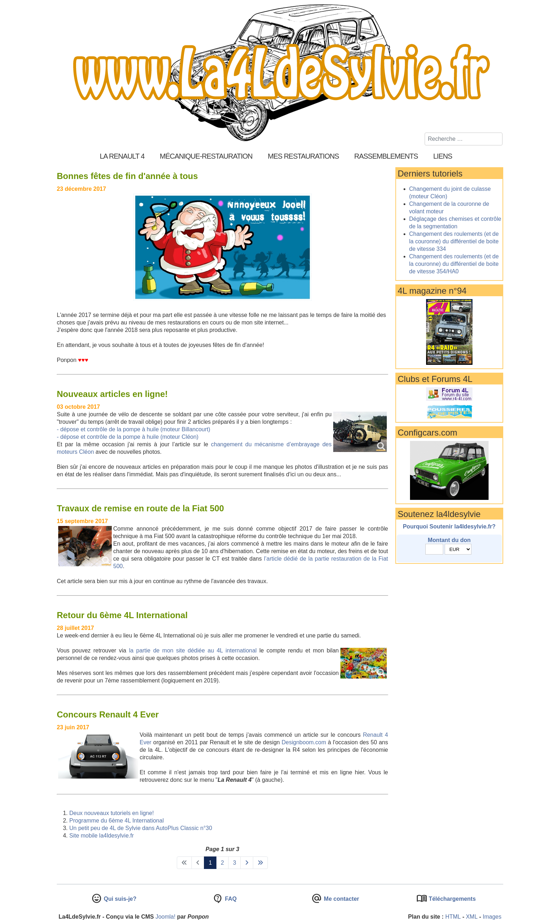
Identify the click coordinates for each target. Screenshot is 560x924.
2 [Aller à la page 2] (222, 863)
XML (472, 917)
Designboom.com (304, 742)
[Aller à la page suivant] (247, 863)
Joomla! (165, 917)
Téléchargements (451, 899)
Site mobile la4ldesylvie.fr (102, 836)
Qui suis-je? (119, 899)
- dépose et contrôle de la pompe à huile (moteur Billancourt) (134, 429)
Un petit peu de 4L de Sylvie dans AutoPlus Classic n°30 (141, 828)
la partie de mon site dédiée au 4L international (193, 650)
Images (492, 917)
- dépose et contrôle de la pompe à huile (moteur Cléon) (128, 437)
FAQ (230, 899)
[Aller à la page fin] (260, 863)
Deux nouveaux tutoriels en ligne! (112, 813)
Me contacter (341, 899)
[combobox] (464, 139)
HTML (453, 917)
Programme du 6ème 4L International (116, 821)
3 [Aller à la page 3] (234, 863)
